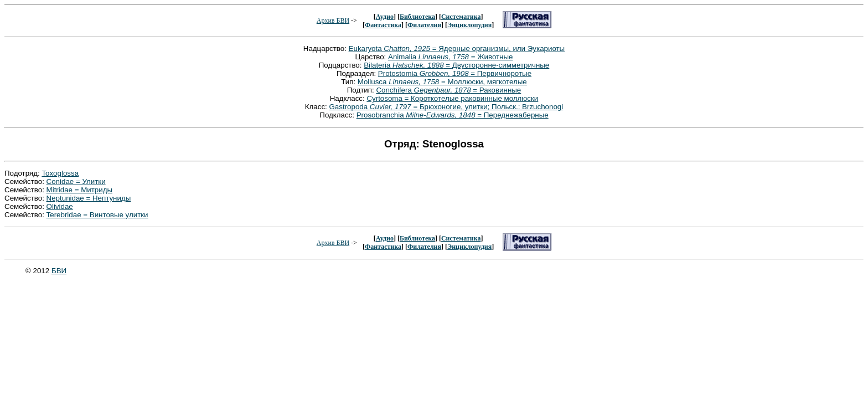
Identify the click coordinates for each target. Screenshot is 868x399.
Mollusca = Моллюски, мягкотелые (442, 82)
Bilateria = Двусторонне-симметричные (456, 65)
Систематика (461, 17)
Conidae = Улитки (76, 181)
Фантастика (383, 25)
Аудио (385, 17)
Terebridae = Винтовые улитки (97, 215)
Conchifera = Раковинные (448, 90)
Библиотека (417, 17)
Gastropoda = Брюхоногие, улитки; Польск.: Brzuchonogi (446, 107)
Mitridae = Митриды (79, 190)
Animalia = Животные (450, 57)
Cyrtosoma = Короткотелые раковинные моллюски (452, 98)
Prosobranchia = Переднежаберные (453, 115)
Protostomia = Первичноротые (455, 73)
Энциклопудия (469, 25)
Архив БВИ (333, 21)
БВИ (59, 271)
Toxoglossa (60, 173)
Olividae (60, 206)
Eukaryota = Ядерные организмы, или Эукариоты (457, 48)
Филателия (424, 25)
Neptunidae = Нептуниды (89, 198)
